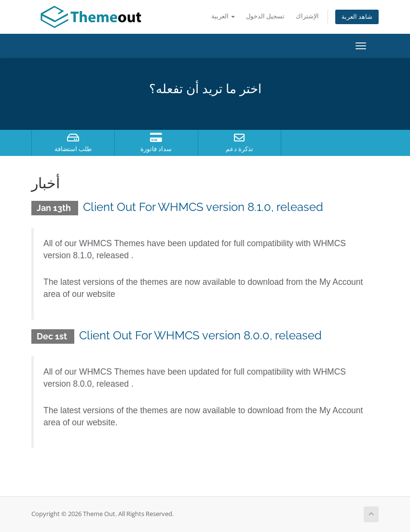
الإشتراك (307, 16)
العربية (223, 16)
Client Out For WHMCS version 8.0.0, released (200, 335)
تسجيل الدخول (265, 16)
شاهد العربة (357, 17)
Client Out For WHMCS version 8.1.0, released (203, 207)
